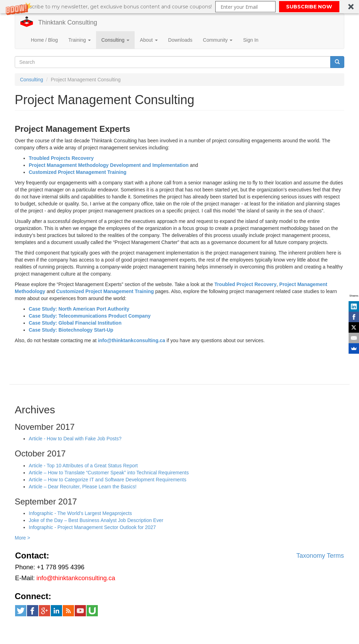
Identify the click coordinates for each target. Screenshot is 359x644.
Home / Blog (44, 40)
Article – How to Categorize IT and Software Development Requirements (108, 480)
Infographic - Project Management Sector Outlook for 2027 (92, 527)
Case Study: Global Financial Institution (75, 323)
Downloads (180, 40)
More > (22, 538)
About (149, 40)
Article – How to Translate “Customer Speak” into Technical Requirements (109, 473)
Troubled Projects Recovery (61, 158)
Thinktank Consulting (68, 22)
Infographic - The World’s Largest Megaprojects (80, 513)
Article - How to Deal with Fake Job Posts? (75, 439)
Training (80, 40)
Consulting (115, 40)
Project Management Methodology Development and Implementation (109, 165)
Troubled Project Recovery (245, 284)
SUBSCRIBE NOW (309, 7)
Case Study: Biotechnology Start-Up (71, 330)
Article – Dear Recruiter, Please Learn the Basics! (83, 487)
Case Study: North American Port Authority (79, 309)
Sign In (251, 40)
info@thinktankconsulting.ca (131, 340)
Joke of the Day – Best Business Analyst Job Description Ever (96, 520)
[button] (179, 7)
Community (218, 40)
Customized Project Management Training (78, 172)
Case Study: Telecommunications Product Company (90, 316)
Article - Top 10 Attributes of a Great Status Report (83, 466)
